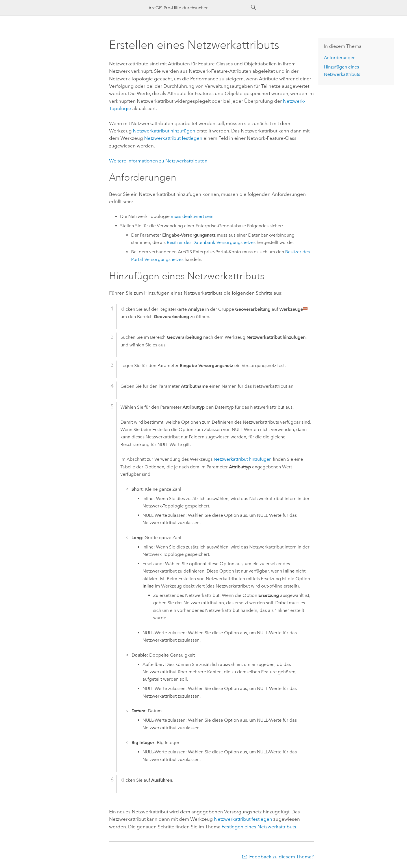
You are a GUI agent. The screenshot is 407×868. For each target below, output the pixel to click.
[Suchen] (254, 8)
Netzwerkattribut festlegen (173, 138)
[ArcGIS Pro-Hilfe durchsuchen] (198, 8)
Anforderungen (340, 58)
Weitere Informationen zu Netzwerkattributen (158, 161)
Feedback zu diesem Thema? (282, 857)
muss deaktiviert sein (192, 216)
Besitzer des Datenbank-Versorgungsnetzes (211, 242)
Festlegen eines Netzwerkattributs (259, 827)
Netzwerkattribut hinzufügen (164, 131)
